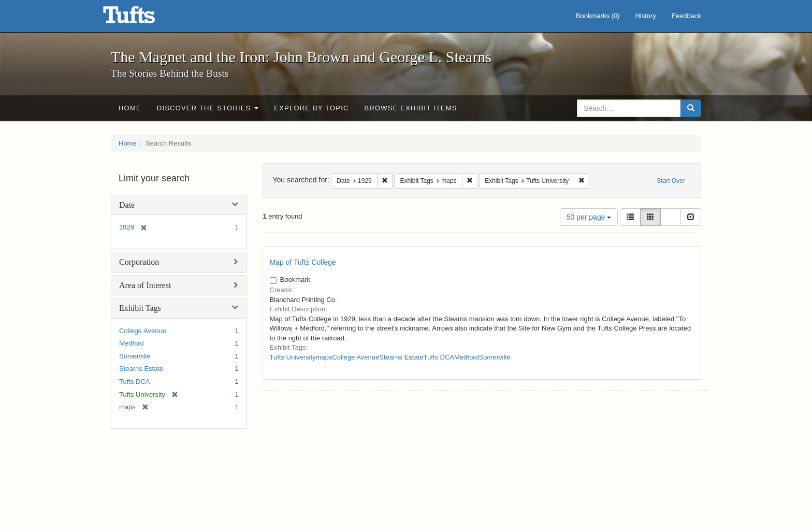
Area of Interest (145, 285)
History (645, 16)
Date (127, 205)
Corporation (139, 262)
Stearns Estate (141, 369)
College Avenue (143, 331)
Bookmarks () (598, 16)
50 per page (589, 217)
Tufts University (293, 357)
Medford (132, 343)
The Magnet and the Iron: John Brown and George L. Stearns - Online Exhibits (142, 18)
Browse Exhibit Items (411, 108)
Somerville (135, 356)
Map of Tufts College (303, 262)
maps (324, 357)
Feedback (686, 16)
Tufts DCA (134, 382)
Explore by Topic (311, 108)
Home (130, 108)
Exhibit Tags (140, 308)
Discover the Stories (208, 108)
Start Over (671, 181)
